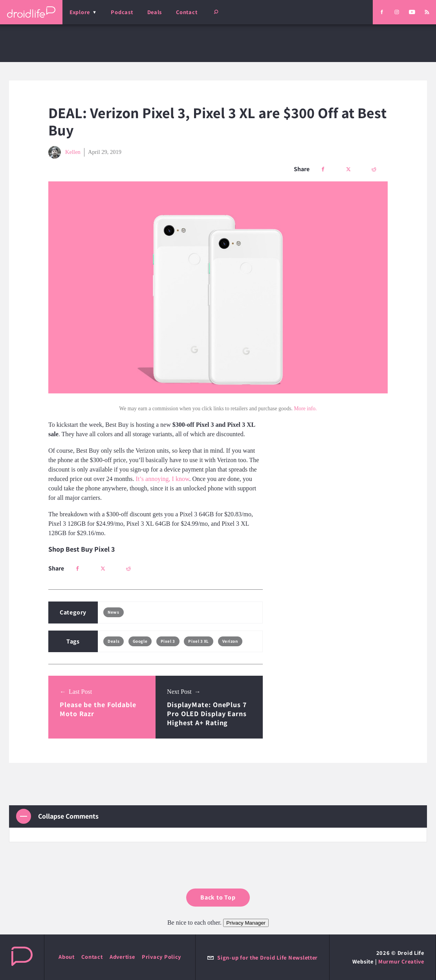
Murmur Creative (401, 961)
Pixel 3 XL (199, 641)
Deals (155, 12)
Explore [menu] (80, 12)
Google (140, 641)
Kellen (64, 152)
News (113, 612)
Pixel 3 (168, 641)
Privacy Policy (161, 957)
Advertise (122, 957)
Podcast (122, 12)
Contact (187, 12)
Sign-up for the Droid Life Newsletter (262, 957)
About (67, 957)
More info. (305, 409)
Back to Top (218, 897)
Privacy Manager (246, 923)
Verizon (230, 641)
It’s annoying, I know (163, 479)
